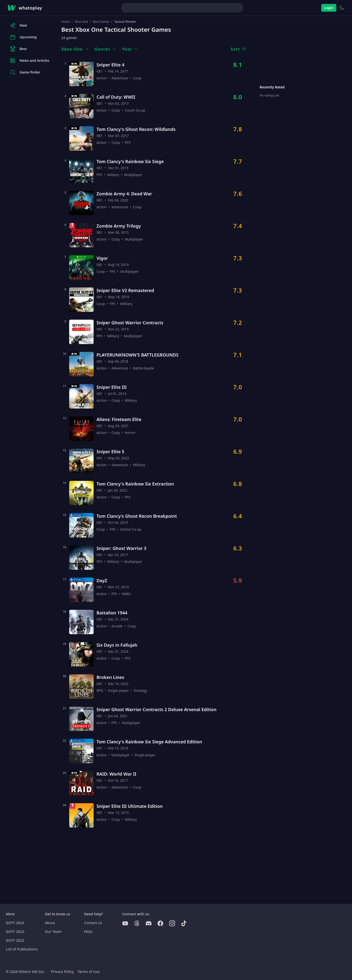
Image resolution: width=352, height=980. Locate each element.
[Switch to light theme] (342, 8)
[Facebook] (160, 923)
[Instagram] (172, 923)
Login (329, 8)
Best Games (101, 22)
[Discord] (149, 923)
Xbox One (81, 22)
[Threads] (137, 923)
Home (66, 22)
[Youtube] (125, 923)
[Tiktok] (184, 923)
